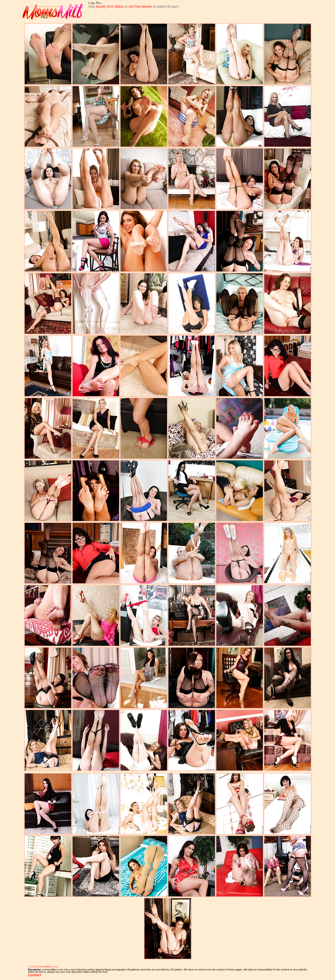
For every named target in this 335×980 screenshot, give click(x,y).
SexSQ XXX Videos (110, 7)
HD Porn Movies (141, 7)
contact (35, 975)
